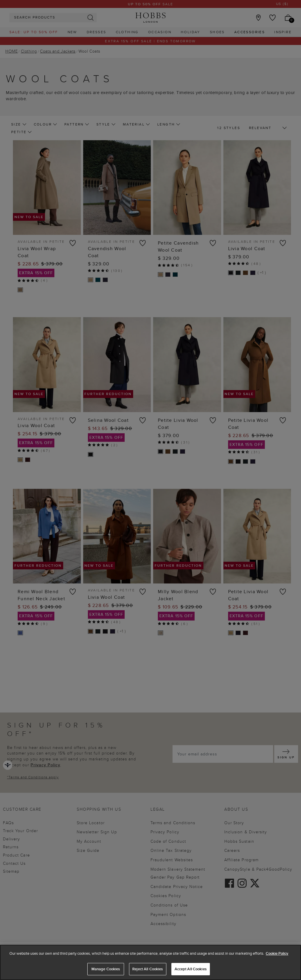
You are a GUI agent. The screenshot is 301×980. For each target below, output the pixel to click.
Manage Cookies (106, 969)
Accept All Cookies (191, 969)
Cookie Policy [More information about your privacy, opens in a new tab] (277, 953)
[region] (150, 962)
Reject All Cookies (148, 969)
